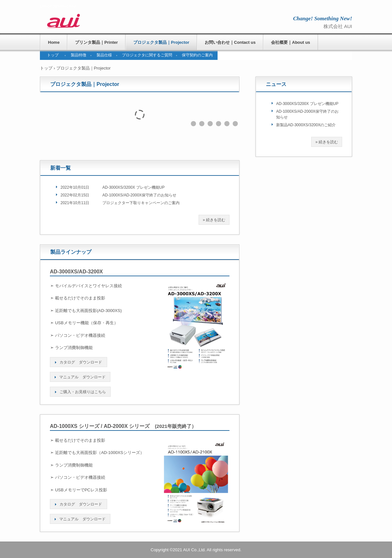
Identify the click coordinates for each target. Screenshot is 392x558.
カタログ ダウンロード (81, 362)
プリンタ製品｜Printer (96, 42)
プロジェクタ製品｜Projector (161, 42)
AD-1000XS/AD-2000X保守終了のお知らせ (139, 195)
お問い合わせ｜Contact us (230, 42)
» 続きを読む (214, 220)
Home (54, 42)
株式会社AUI (92, 21)
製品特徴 (79, 55)
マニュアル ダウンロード (82, 377)
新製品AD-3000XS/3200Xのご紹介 (306, 125)
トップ (53, 55)
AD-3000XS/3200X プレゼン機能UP (133, 187)
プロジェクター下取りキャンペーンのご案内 (141, 203)
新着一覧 (61, 168)
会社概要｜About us (290, 42)
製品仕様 (104, 55)
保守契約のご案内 (197, 55)
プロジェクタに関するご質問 (147, 55)
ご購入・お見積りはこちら (83, 392)
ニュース (276, 84)
